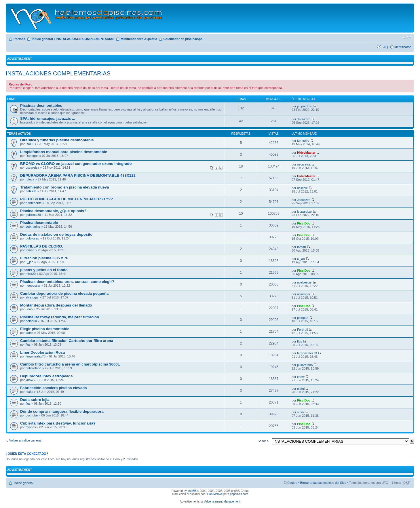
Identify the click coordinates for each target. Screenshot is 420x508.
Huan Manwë (214, 494)
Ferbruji (302, 330)
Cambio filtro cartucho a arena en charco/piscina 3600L (70, 364)
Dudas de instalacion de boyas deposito (56, 234)
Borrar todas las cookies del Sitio (323, 483)
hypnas (31, 427)
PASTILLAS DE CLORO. (42, 246)
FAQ (385, 47)
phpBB (192, 491)
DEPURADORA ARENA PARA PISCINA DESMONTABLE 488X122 (78, 175)
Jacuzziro (304, 119)
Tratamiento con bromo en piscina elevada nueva (65, 187)
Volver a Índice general (25, 440)
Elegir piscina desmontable (45, 329)
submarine (33, 227)
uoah (29, 309)
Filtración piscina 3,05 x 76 (44, 258)
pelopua (31, 321)
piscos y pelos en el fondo (44, 270)
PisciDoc (304, 223)
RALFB (31, 144)
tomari (30, 250)
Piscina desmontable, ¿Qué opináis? (53, 211)
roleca (30, 179)
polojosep (32, 238)
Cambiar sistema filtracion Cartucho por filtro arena (67, 341)
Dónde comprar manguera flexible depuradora (62, 411)
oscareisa (32, 168)
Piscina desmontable (39, 223)
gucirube (32, 415)
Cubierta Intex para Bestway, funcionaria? (58, 423)
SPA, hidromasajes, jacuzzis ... (48, 118)
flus (28, 345)
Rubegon (32, 156)
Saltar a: (264, 441)
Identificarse (403, 47)
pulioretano (33, 368)
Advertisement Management (222, 502)
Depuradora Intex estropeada (46, 376)
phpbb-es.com (239, 494)
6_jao (30, 262)
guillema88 (33, 215)
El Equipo (290, 483)
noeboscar (33, 286)
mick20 (31, 274)
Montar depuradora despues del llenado (56, 305)
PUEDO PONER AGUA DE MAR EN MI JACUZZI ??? (66, 199)
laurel (30, 333)
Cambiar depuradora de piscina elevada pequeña (64, 293)
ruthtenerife (34, 203)
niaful (29, 392)
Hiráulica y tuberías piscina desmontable (57, 140)
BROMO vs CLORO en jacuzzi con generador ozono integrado (76, 164)
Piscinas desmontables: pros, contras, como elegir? (67, 282)
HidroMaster (306, 153)
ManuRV (303, 141)
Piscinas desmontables (41, 105)
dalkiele (31, 191)
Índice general (42, 39)
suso (300, 412)
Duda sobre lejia (35, 400)
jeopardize (304, 106)
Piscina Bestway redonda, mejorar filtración (60, 317)
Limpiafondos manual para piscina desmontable (64, 152)
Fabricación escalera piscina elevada (54, 388)
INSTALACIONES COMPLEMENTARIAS (85, 39)
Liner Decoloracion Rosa (42, 352)
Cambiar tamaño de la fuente (407, 38)
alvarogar (32, 297)
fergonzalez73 (36, 356)
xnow (29, 380)
